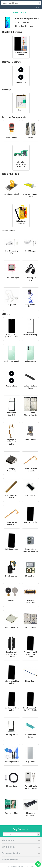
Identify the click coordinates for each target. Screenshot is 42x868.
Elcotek (31, 866)
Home (5, 13)
